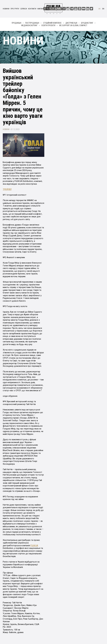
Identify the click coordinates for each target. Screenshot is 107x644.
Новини (6, 9)
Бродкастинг (87, 23)
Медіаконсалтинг (29, 25)
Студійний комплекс (52, 23)
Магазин (41, 9)
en (103, 9)
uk (99, 9)
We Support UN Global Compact (73, 25)
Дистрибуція (71, 23)
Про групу (15, 9)
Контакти (32, 9)
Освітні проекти (48, 25)
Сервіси (24, 9)
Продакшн (17, 23)
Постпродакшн (32, 23)
